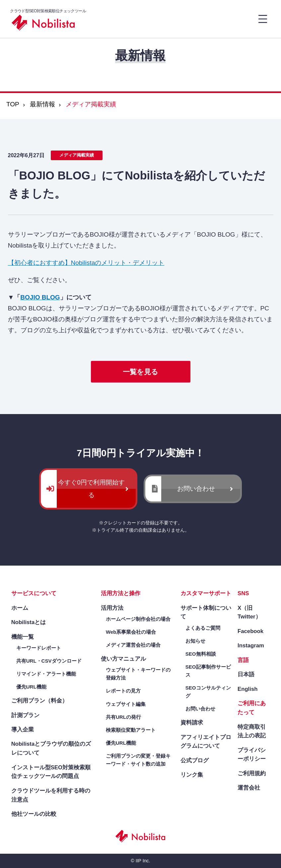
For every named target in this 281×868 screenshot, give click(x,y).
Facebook (250, 631)
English (247, 689)
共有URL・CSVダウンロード (49, 661)
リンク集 (192, 775)
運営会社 (249, 788)
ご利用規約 (252, 773)
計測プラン (25, 715)
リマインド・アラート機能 (46, 674)
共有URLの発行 (123, 717)
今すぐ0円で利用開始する (91, 489)
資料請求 (192, 723)
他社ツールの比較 (34, 814)
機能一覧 (23, 637)
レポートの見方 (123, 691)
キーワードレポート (39, 648)
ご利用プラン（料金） (39, 701)
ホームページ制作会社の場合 (138, 619)
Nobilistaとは (29, 622)
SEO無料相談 (201, 654)
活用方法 (112, 608)
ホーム (20, 608)
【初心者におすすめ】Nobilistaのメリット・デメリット (86, 263)
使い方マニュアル (123, 659)
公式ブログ (195, 760)
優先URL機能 (31, 687)
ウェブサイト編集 (126, 704)
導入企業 (23, 730)
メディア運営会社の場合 (133, 645)
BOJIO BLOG (40, 297)
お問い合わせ (196, 489)
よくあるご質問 (203, 628)
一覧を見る (140, 372)
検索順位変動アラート (131, 730)
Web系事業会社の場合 (131, 632)
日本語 (246, 674)
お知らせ (195, 641)
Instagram (251, 646)
